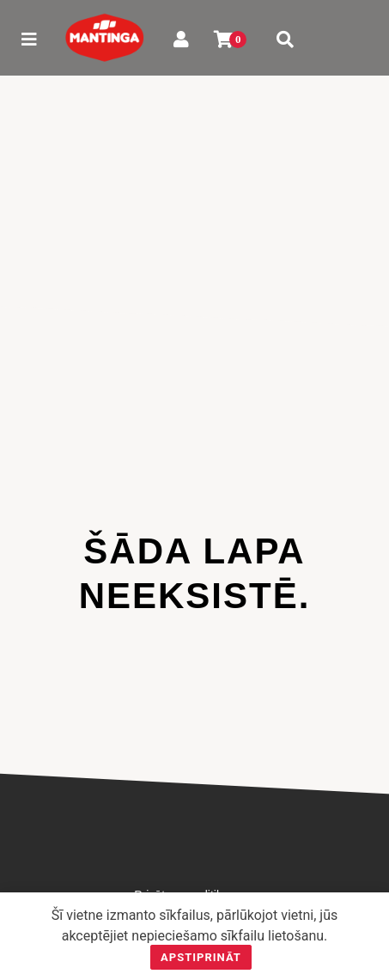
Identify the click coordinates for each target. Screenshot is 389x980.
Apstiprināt (201, 957)
